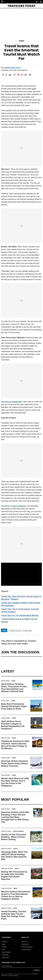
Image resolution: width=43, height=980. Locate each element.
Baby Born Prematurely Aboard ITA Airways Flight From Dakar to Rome (14, 706)
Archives (5, 942)
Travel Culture (6, 952)
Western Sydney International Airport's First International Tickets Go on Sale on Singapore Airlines (16, 895)
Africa (16, 849)
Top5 (3, 950)
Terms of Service (27, 947)
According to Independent (11, 402)
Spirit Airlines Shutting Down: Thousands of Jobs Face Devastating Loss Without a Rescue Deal (14, 688)
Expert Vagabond (19, 506)
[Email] (26, 75)
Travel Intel (5, 958)
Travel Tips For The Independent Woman (20, 615)
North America (18, 831)
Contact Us (25, 944)
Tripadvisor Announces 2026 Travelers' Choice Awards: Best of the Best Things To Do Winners (15, 745)
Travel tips (27, 630)
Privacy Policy (26, 950)
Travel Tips (5, 955)
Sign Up (37, 970)
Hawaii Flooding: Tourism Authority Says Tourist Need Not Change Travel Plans (14, 915)
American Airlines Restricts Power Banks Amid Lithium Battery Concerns (14, 763)
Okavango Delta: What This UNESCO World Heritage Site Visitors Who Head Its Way (14, 856)
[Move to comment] (30, 75)
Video (21, 41)
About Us (25, 942)
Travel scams (15, 630)
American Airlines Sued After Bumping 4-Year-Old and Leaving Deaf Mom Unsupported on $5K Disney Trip (15, 817)
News (13, 681)
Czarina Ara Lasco (12, 68)
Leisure (4, 947)
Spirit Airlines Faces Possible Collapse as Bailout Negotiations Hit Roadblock (13, 725)
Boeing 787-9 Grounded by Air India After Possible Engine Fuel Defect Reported (14, 875)
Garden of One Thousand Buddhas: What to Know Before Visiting (13, 837)
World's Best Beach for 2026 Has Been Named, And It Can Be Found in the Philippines (15, 782)
